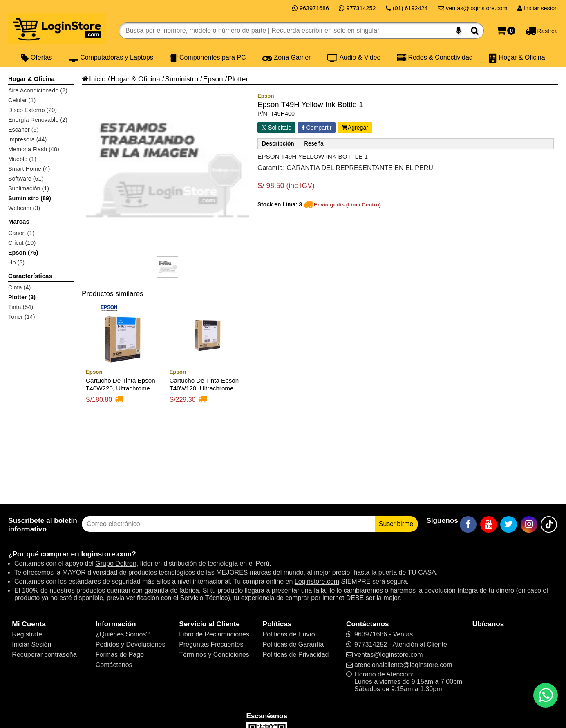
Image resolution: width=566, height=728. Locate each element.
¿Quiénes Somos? (123, 634)
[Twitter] (509, 524)
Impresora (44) (27, 139)
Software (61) (26, 179)
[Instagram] (529, 524)
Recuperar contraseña (44, 655)
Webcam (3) (24, 208)
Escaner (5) (23, 130)
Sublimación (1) (29, 188)
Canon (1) (21, 233)
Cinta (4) (19, 287)
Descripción (278, 144)
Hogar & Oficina (517, 58)
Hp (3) (16, 262)
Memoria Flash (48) (34, 149)
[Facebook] (468, 524)
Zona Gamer (286, 58)
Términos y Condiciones (214, 655)
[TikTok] (549, 524)
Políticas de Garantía (293, 644)
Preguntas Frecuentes (211, 644)
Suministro (181, 79)
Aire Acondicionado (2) (38, 90)
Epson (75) (23, 253)
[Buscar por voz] (458, 31)
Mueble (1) (22, 159)
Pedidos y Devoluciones (131, 644)
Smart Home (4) (29, 169)
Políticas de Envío (289, 634)
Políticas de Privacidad (296, 655)
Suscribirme (396, 524)
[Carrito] (506, 31)
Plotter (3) (22, 297)
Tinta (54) (21, 307)
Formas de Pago (120, 655)
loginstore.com (106, 554)
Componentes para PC (208, 58)
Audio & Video (354, 58)
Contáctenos (114, 665)
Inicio (94, 79)
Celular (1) (22, 100)
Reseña (314, 144)
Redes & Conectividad (435, 58)
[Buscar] (475, 31)
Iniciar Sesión (31, 644)
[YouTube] (489, 524)
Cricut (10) (22, 243)
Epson (213, 79)
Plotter (238, 79)
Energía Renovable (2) (38, 120)
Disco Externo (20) (32, 110)
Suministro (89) (30, 198)
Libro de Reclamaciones (214, 634)
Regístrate (27, 634)
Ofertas (36, 58)
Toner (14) (22, 317)
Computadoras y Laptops (111, 58)
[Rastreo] (542, 31)
